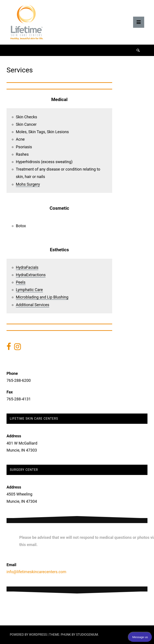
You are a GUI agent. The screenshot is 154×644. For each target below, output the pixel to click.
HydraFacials (27, 267)
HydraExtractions (31, 275)
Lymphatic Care (29, 290)
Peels (21, 282)
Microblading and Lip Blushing (42, 297)
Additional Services (33, 305)
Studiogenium (87, 635)
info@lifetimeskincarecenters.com (36, 572)
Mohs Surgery (28, 184)
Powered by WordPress (29, 635)
